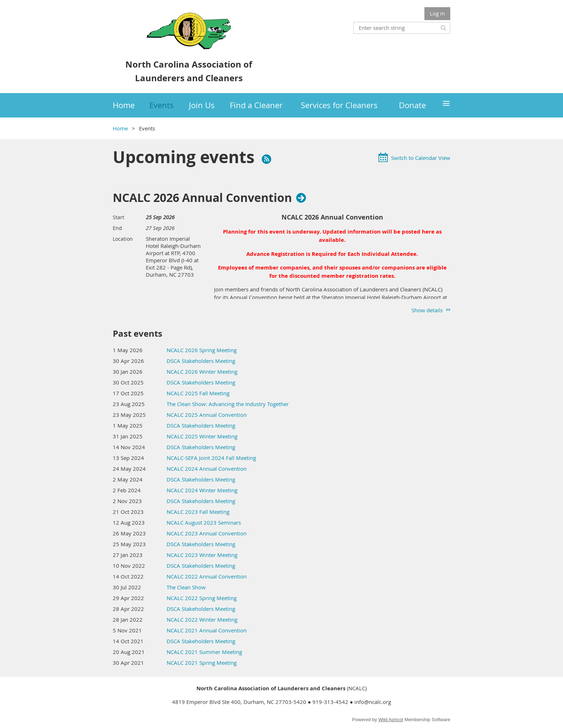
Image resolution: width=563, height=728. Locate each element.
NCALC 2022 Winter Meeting (202, 619)
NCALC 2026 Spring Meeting (202, 350)
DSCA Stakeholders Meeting (201, 361)
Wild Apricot (391, 720)
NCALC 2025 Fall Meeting (198, 393)
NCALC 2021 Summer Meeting (204, 652)
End (117, 228)
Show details (427, 310)
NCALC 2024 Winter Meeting (202, 490)
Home (120, 128)
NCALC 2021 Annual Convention (207, 630)
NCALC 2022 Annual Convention (207, 576)
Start (118, 217)
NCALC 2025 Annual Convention (207, 415)
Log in (437, 13)
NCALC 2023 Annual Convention (207, 533)
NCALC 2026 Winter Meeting (202, 372)
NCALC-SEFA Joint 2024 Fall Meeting (211, 458)
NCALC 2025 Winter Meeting (202, 436)
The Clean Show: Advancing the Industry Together (228, 404)
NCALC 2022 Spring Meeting (202, 598)
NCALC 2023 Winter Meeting (202, 555)
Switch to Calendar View (421, 158)
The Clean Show (186, 587)
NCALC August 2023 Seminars (204, 522)
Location (123, 239)
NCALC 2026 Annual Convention (202, 198)
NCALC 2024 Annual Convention (207, 469)
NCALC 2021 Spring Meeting (202, 663)
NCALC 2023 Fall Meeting (198, 512)
